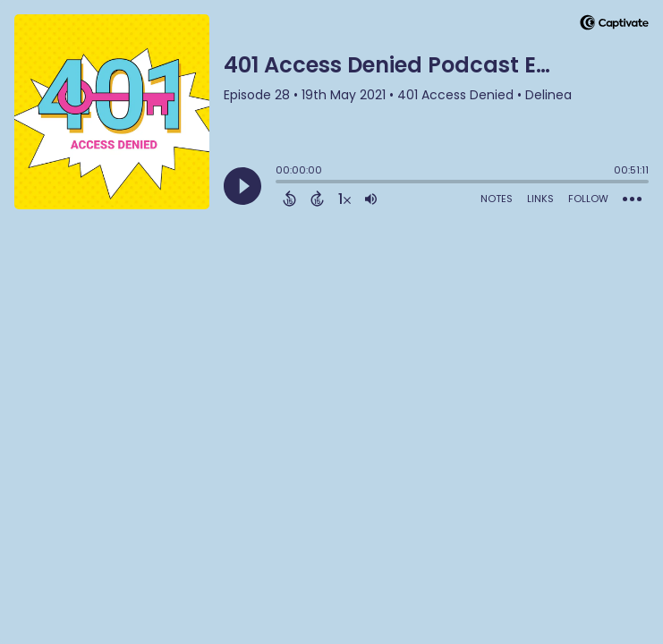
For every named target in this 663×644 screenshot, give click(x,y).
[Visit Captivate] (614, 25)
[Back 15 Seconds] (289, 199)
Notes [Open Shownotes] (497, 199)
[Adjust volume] (371, 199)
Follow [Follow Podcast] (588, 199)
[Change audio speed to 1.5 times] (344, 199)
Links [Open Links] (540, 199)
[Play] (242, 186)
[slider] (280, 183)
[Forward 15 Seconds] (317, 199)
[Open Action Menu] (632, 199)
